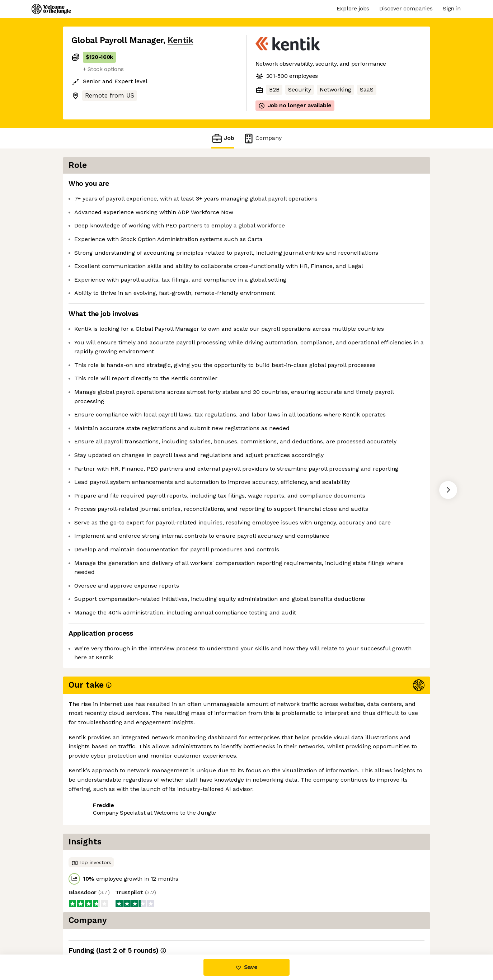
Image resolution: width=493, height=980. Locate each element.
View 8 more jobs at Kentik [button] (159, 924)
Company (262, 138)
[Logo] (51, 9)
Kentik (180, 40)
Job (223, 138)
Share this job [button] (91, 924)
